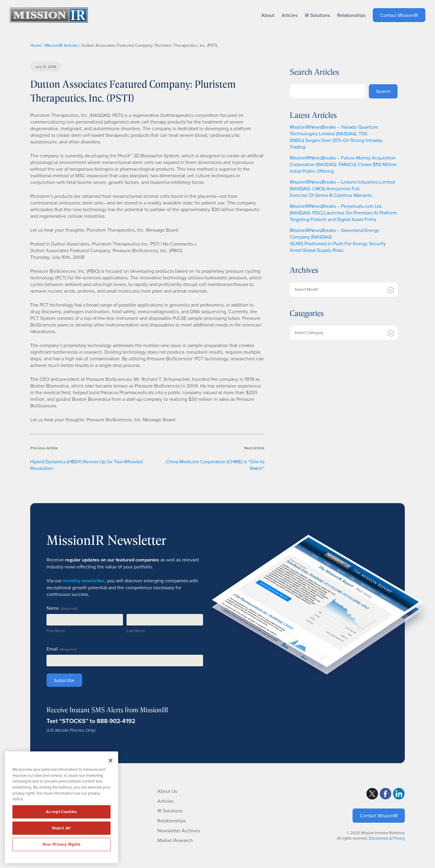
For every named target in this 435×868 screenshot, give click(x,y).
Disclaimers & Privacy (387, 838)
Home (36, 45)
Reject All (61, 828)
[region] (61, 807)
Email (61, 649)
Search (383, 91)
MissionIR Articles (61, 45)
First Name (56, 631)
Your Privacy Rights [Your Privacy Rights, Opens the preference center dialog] (61, 844)
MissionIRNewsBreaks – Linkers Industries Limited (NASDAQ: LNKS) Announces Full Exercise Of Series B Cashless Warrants (342, 188)
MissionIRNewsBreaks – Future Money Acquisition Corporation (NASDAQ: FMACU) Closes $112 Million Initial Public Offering (343, 164)
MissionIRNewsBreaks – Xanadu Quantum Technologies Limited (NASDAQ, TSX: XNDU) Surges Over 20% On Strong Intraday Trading (336, 137)
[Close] (111, 760)
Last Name (136, 631)
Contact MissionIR (379, 815)
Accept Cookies (61, 812)
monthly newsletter (84, 581)
